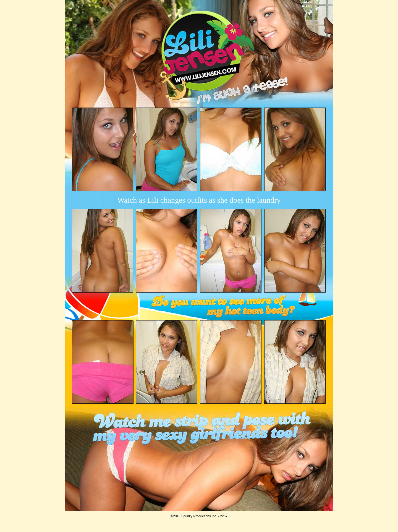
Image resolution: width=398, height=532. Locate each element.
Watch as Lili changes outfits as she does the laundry (199, 200)
